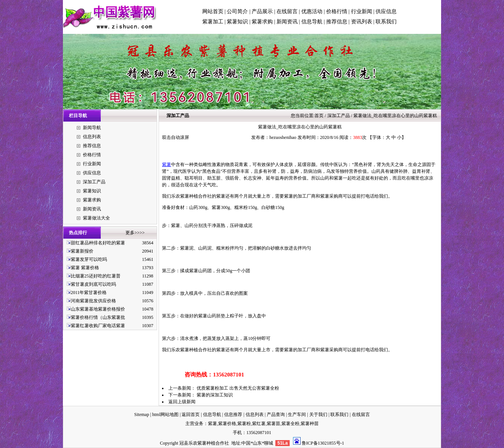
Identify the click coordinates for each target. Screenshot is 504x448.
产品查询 (276, 414)
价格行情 (337, 11)
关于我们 (318, 414)
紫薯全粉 (290, 424)
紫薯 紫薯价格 (85, 268)
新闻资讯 (287, 22)
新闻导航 (92, 128)
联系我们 (386, 22)
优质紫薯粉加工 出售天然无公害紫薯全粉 (238, 388)
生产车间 (297, 414)
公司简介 (237, 11)
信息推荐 (233, 414)
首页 (319, 116)
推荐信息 (337, 22)
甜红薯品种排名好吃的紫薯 (98, 243)
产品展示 (262, 11)
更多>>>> (135, 233)
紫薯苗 (273, 424)
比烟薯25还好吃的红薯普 (96, 276)
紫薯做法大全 (96, 218)
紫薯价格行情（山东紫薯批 (98, 317)
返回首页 (191, 414)
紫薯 (166, 165)
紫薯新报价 (82, 251)
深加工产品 (94, 182)
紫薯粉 (244, 424)
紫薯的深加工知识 (215, 395)
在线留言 (287, 11)
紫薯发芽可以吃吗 (89, 259)
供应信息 (386, 11)
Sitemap (141, 414)
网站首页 (213, 11)
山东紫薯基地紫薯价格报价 (98, 309)
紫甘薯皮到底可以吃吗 (93, 284)
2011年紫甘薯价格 (89, 293)
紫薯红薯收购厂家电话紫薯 (98, 326)
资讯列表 (362, 22)
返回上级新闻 (182, 402)
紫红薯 (259, 424)
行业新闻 (362, 11)
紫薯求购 (262, 22)
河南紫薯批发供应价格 (93, 301)
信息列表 (92, 137)
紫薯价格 (227, 424)
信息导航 (312, 22)
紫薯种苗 (310, 424)
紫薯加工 (213, 22)
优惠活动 (312, 11)
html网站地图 (165, 414)
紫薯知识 (237, 22)
